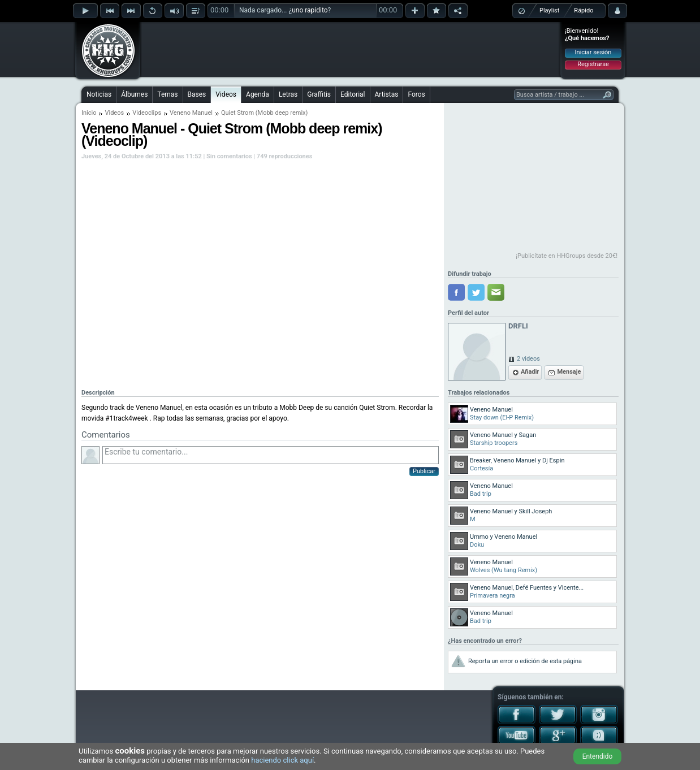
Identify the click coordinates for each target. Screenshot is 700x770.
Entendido (598, 756)
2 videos (528, 359)
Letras (288, 94)
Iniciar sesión (593, 52)
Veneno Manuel (191, 113)
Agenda (258, 94)
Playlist (549, 10)
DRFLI (518, 326)
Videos (226, 94)
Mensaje (569, 372)
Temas (167, 94)
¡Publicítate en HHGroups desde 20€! (567, 256)
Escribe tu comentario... (271, 455)
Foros (416, 94)
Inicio (89, 113)
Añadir (530, 372)
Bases (197, 94)
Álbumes (134, 94)
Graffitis (319, 94)
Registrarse (593, 64)
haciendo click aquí (282, 760)
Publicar (424, 471)
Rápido (584, 10)
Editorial (353, 94)
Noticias (99, 94)
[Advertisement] (351, 49)
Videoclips (147, 113)
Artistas (387, 94)
